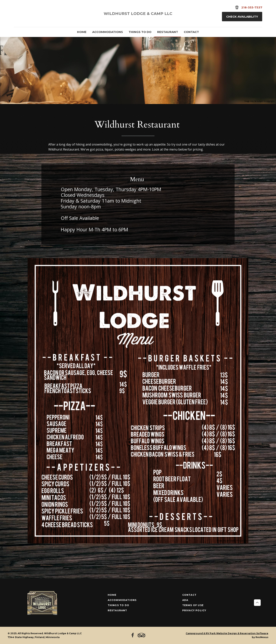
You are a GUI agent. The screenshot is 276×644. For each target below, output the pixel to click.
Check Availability (242, 17)
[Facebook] (18, 14)
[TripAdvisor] (28, 14)
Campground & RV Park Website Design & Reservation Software (227, 633)
